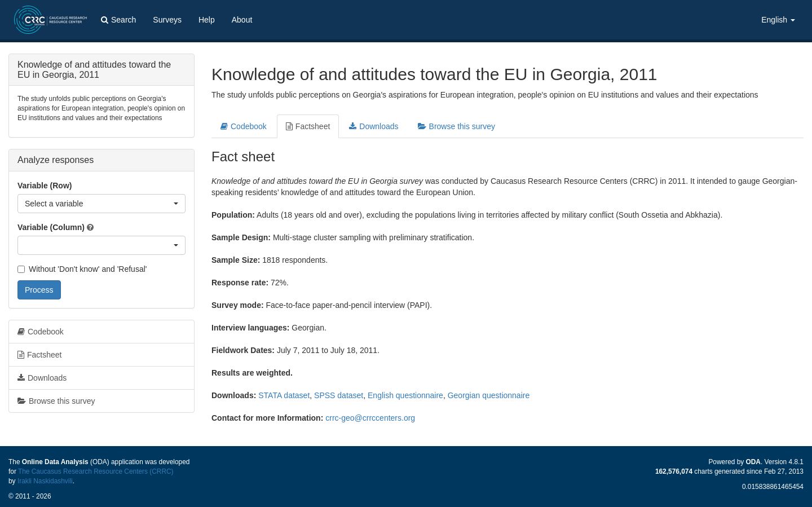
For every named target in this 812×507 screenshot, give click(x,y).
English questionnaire (405, 395)
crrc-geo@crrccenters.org (370, 418)
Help (207, 20)
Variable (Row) (45, 186)
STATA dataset (284, 395)
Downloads (374, 126)
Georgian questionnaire (489, 395)
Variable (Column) (51, 227)
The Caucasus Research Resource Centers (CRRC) (96, 471)
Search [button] (118, 20)
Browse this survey (456, 126)
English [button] (778, 20)
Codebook (244, 126)
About (242, 20)
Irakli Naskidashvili (45, 481)
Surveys (167, 20)
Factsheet (308, 126)
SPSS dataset (339, 395)
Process (39, 290)
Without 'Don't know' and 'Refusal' (82, 269)
